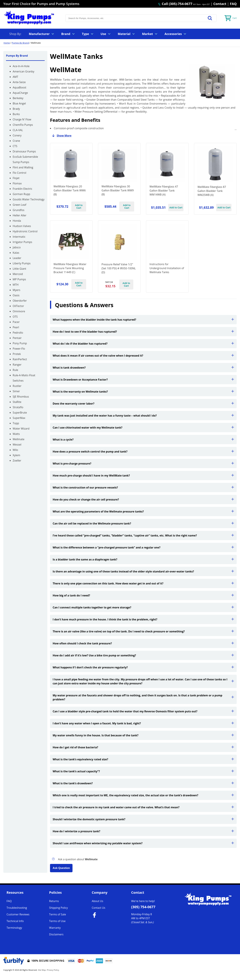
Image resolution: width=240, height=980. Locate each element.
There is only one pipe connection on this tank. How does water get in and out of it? (143, 583)
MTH (16, 285)
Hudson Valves (22, 226)
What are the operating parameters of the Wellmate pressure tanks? (143, 511)
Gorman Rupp (21, 194)
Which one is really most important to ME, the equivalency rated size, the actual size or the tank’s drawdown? (143, 795)
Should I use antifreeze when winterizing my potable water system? (143, 843)
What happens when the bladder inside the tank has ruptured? (143, 320)
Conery (17, 135)
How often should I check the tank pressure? (143, 643)
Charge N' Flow (22, 119)
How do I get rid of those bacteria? (143, 747)
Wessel (17, 445)
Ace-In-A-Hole (21, 66)
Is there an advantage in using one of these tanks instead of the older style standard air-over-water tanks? (143, 571)
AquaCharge (20, 93)
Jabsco (17, 247)
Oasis (16, 295)
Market (149, 34)
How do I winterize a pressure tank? (143, 831)
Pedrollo (18, 333)
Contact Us (99, 908)
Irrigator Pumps (22, 242)
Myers (16, 290)
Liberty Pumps (22, 263)
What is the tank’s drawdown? (143, 783)
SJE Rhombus (21, 397)
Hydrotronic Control (25, 231)
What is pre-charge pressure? (143, 464)
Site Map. (42, 970)
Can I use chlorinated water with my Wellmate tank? (143, 428)
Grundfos (18, 210)
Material (126, 34)
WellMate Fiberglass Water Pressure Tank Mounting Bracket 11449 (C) (70, 268)
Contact (220, 4)
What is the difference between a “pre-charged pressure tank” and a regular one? (143, 547)
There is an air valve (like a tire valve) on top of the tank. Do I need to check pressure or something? (143, 631)
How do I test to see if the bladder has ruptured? (143, 332)
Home (7, 43)
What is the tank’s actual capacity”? (143, 771)
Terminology (14, 928)
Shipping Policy (58, 908)
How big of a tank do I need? (143, 595)
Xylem (16, 455)
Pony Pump (20, 343)
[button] (210, 18)
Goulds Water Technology (29, 199)
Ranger (17, 365)
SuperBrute (20, 413)
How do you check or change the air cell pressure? (143, 499)
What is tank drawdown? (143, 368)
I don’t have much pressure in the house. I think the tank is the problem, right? (143, 619)
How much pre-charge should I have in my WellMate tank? (143, 476)
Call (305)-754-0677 (175, 4)
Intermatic (19, 237)
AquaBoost (19, 87)
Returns (54, 901)
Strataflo (18, 407)
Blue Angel (19, 103)
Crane (16, 141)
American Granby (23, 71)
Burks (16, 114)
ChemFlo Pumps (23, 125)
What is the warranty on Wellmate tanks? (143, 392)
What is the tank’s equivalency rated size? (143, 759)
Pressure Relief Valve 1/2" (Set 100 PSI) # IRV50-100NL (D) (119, 268)
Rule (15, 370)
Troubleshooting (17, 908)
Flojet (16, 178)
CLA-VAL (18, 130)
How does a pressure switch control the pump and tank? (143, 452)
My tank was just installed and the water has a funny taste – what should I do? (143, 416)
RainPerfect (20, 359)
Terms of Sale (58, 914)
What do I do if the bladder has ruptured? (143, 344)
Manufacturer (41, 34)
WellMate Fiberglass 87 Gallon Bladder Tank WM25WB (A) (212, 191)
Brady (16, 109)
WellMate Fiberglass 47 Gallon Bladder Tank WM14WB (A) (164, 191)
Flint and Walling (23, 167)
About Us (98, 901)
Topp (16, 423)
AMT (15, 77)
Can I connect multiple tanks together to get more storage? (143, 607)
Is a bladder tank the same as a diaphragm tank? (143, 559)
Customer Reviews (18, 914)
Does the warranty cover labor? (143, 404)
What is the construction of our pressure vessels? (143, 488)
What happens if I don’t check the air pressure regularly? (143, 667)
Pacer (16, 322)
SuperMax (19, 418)
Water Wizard (21, 429)
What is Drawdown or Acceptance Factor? (143, 380)
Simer (16, 391)
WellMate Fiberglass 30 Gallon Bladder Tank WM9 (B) (118, 190)
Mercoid (18, 274)
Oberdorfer (20, 301)
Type (87, 34)
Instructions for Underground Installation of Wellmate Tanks (167, 268)
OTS (15, 317)
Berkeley (18, 98)
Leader (17, 258)
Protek (17, 354)
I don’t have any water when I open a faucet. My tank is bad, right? (143, 723)
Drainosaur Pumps (24, 151)
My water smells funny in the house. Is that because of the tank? (143, 735)
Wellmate (18, 439)
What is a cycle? (143, 440)
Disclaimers (56, 934)
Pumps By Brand (20, 43)
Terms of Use (57, 921)
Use (105, 34)
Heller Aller (19, 215)
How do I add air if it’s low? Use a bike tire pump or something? (143, 655)
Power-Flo (19, 349)
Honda (17, 221)
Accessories (175, 34)
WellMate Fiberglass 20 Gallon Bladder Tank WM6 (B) (70, 190)
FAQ (233, 4)
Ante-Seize (19, 82)
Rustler (17, 386)
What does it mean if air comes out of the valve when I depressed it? (143, 356)
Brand (68, 34)
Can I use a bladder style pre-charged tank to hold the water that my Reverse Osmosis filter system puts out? (143, 711)
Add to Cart (79, 207)
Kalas (16, 253)
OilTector (18, 306)
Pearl (16, 327)
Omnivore (19, 311)
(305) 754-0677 (143, 907)
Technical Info (15, 921)
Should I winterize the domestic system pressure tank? (143, 819)
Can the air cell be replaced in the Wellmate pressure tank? (143, 523)
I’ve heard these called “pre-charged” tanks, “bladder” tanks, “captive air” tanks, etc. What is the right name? (143, 535)
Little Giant (19, 269)
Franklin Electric (22, 189)
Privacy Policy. (53, 970)
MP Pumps (19, 279)
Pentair (17, 338)
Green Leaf (19, 205)
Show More (61, 136)
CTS (15, 146)
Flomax (17, 183)
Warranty (55, 928)
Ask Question (61, 868)
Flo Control (19, 173)
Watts (16, 434)
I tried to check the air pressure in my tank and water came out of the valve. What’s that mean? (143, 807)
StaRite (17, 402)
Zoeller (17, 461)
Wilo (15, 450)
